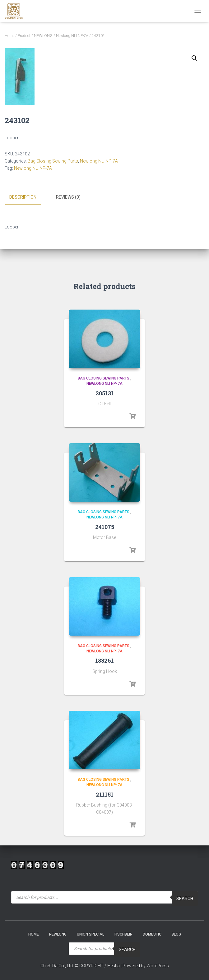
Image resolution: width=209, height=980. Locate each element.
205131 (105, 393)
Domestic (152, 934)
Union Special (91, 934)
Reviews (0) (68, 197)
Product (24, 36)
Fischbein (123, 934)
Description (23, 197)
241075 (105, 527)
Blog (176, 934)
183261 (104, 660)
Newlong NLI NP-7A (72, 36)
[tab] (28, 197)
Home (9, 36)
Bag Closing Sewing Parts (53, 161)
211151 (105, 794)
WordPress (158, 965)
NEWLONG (43, 36)
